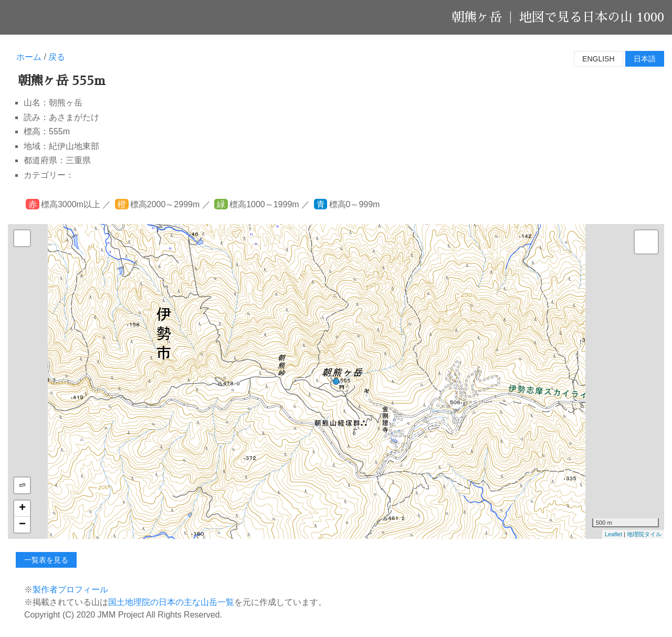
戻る (57, 57)
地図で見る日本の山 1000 (592, 17)
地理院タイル (644, 534)
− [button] (22, 525)
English (598, 59)
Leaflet (613, 534)
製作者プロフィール (70, 590)
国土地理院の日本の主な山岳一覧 (171, 602)
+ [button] (22, 508)
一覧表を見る (46, 560)
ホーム (29, 57)
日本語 (645, 59)
